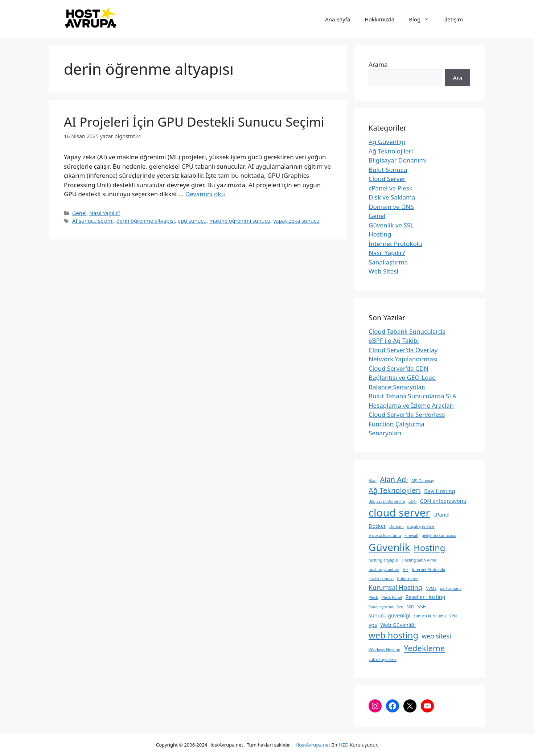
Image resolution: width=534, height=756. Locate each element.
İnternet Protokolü (395, 244)
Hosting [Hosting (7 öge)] (429, 548)
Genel (79, 213)
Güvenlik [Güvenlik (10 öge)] (389, 547)
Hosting (380, 234)
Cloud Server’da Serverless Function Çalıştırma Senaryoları (407, 424)
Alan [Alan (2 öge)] (373, 481)
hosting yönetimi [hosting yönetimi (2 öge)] (384, 570)
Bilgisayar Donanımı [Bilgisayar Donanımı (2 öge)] (387, 501)
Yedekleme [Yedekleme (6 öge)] (424, 648)
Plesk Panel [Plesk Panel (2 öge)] (392, 597)
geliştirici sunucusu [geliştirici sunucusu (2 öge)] (439, 535)
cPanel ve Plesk (391, 188)
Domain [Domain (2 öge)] (397, 526)
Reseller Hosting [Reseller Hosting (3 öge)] (425, 597)
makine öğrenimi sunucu (240, 221)
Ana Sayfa (338, 19)
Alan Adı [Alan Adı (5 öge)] (394, 479)
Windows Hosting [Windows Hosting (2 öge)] (384, 650)
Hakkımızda (379, 19)
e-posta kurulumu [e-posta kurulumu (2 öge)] (385, 535)
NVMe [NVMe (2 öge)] (431, 588)
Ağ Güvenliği (387, 142)
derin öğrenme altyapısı (146, 221)
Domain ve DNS (391, 207)
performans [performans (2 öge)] (451, 588)
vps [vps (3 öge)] (373, 625)
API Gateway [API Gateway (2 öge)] (423, 481)
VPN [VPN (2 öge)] (453, 616)
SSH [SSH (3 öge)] (422, 606)
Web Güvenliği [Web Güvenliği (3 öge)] (398, 625)
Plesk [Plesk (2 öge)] (373, 597)
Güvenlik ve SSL (391, 225)
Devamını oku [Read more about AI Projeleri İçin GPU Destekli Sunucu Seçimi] (205, 194)
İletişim (453, 19)
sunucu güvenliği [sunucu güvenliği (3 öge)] (389, 615)
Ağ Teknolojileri (391, 151)
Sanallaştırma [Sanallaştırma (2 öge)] (381, 607)
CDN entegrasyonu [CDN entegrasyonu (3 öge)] (443, 501)
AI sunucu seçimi (93, 221)
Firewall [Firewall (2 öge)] (411, 535)
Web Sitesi (383, 271)
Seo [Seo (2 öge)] (400, 607)
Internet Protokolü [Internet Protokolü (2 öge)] (429, 570)
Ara (458, 78)
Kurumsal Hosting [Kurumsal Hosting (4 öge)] (395, 587)
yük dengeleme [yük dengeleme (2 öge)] (383, 660)
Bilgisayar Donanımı (398, 160)
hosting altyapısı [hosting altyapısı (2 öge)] (383, 560)
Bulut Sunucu (388, 170)
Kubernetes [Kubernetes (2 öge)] (408, 579)
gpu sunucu (192, 221)
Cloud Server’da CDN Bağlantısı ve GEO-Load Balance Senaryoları (402, 378)
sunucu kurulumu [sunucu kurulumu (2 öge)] (430, 616)
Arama (378, 64)
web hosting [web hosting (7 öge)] (393, 635)
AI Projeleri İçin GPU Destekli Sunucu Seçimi (194, 122)
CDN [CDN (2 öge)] (413, 501)
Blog (423, 19)
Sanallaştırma (388, 262)
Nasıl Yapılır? (105, 213)
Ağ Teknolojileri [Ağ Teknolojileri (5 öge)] (395, 490)
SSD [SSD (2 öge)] (410, 607)
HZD (344, 745)
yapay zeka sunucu (296, 221)
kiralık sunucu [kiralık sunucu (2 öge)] (381, 579)
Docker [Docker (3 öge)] (377, 526)
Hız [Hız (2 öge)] (406, 570)
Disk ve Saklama (392, 197)
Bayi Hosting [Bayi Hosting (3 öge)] (439, 491)
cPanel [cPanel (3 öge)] (441, 515)
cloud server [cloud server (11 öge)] (399, 513)
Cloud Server (387, 179)
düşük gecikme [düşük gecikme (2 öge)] (421, 526)
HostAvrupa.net (314, 745)
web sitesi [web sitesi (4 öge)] (437, 636)
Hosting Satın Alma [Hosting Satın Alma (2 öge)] (419, 560)
